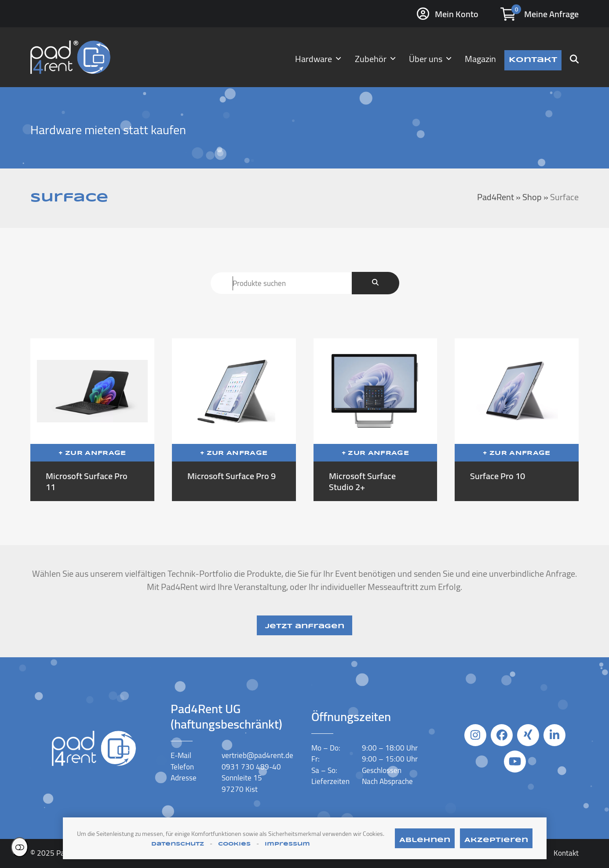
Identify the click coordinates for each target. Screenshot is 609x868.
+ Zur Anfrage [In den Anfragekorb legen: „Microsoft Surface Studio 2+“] (375, 453)
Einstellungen (20, 847)
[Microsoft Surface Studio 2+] (376, 420)
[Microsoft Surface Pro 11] (92, 420)
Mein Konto (457, 14)
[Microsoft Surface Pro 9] (234, 420)
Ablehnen (425, 840)
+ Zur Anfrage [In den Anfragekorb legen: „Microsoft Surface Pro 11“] (92, 453)
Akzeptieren (496, 840)
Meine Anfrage (551, 14)
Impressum (287, 844)
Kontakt (566, 853)
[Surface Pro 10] (517, 420)
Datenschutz (178, 844)
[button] (574, 57)
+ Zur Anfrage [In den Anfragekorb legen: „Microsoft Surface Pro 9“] (234, 453)
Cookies (234, 844)
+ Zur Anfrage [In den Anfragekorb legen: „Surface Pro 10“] (516, 453)
